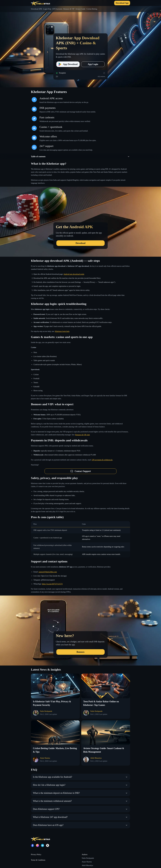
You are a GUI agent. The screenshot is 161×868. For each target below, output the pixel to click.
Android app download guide (74, 274)
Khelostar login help (62, 331)
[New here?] (80, 631)
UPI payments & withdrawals (102, 460)
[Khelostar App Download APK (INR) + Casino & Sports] (80, 44)
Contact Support (81, 471)
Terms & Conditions (38, 860)
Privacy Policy (36, 855)
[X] (48, 845)
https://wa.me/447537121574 (52, 584)
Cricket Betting (92, 9)
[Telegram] (43, 845)
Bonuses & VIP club (82, 435)
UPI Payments (57, 9)
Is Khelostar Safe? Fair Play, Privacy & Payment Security (52, 703)
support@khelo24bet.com (48, 572)
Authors (85, 855)
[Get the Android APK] (80, 222)
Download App (122, 3)
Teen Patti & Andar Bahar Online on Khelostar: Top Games (101, 703)
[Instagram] (37, 845)
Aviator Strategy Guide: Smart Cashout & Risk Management (104, 750)
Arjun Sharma (87, 862)
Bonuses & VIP (69, 9)
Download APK (37, 9)
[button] (80, 157)
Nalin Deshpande (88, 858)
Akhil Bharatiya (87, 865)
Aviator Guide (80, 9)
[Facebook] (32, 845)
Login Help (47, 9)
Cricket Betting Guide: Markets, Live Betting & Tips (55, 750)
